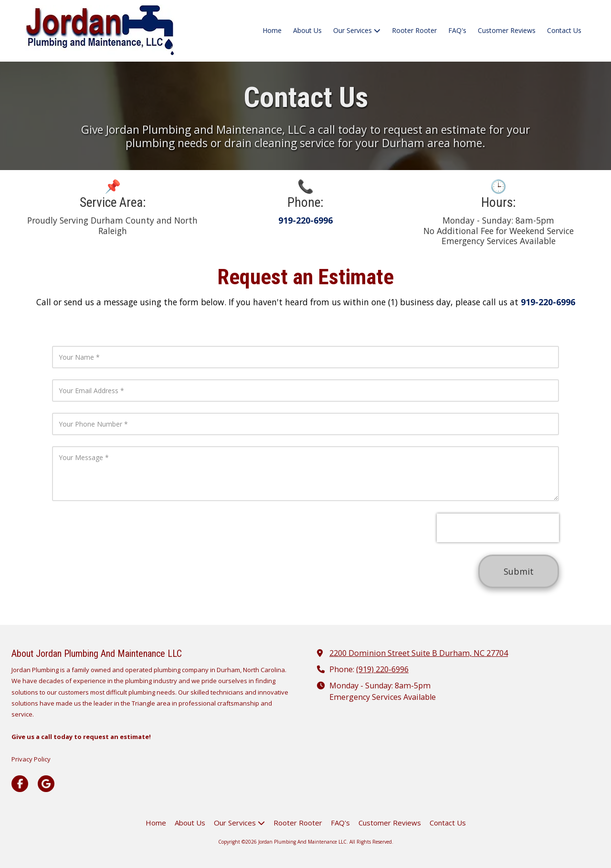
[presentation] (498, 528)
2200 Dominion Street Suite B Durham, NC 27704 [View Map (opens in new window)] (419, 653)
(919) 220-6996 (382, 669)
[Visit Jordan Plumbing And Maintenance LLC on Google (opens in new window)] (46, 784)
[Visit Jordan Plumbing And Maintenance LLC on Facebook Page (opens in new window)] (20, 784)
